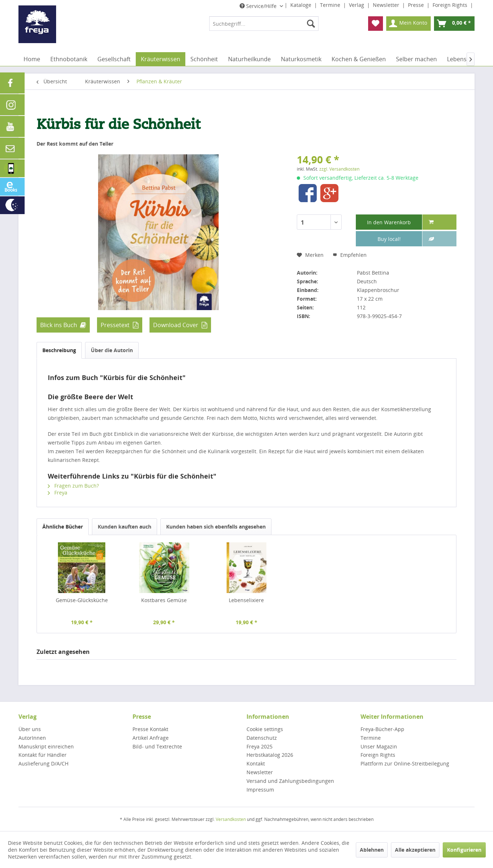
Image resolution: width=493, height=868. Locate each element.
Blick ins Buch (59, 325)
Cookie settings (265, 729)
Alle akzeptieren (415, 850)
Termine (331, 5)
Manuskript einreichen (46, 746)
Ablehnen (372, 850)
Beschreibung (59, 350)
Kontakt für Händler (43, 755)
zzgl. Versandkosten (339, 169)
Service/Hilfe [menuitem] (259, 6)
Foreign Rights (451, 5)
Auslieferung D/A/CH (43, 763)
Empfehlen (350, 255)
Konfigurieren (464, 850)
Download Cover (176, 325)
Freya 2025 (260, 746)
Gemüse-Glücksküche (82, 600)
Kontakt (256, 763)
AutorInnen (32, 738)
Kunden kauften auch (125, 527)
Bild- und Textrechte (157, 746)
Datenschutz (262, 738)
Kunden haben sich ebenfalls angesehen (216, 527)
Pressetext (115, 325)
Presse (417, 5)
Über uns (30, 729)
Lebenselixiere (246, 600)
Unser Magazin (379, 746)
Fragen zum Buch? (73, 486)
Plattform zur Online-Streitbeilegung (405, 763)
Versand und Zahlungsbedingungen (290, 781)
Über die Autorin (112, 350)
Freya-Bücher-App (382, 729)
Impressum (260, 790)
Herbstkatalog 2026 (270, 755)
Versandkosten (231, 819)
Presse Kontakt (150, 729)
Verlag (357, 5)
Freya (58, 493)
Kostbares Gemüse (164, 600)
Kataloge (302, 5)
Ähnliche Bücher (63, 527)
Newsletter (387, 5)
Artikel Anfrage (151, 738)
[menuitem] (264, 24)
